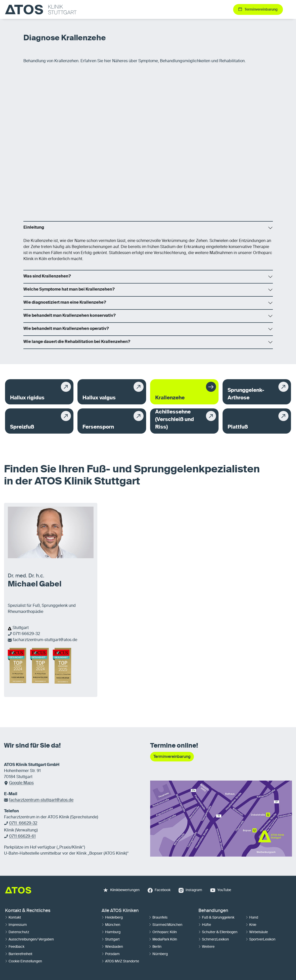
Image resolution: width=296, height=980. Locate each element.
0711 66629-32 (26, 634)
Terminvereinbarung (172, 757)
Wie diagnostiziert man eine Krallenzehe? (65, 303)
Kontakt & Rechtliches (28, 911)
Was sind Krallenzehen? (47, 276)
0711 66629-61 (22, 836)
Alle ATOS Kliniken (120, 911)
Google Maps (21, 783)
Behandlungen (213, 911)
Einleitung (34, 228)
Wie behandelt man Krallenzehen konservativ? (70, 316)
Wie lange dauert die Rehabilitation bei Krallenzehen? (77, 342)
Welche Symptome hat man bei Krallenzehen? (69, 290)
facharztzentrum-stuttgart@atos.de (45, 640)
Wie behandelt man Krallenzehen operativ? (66, 329)
